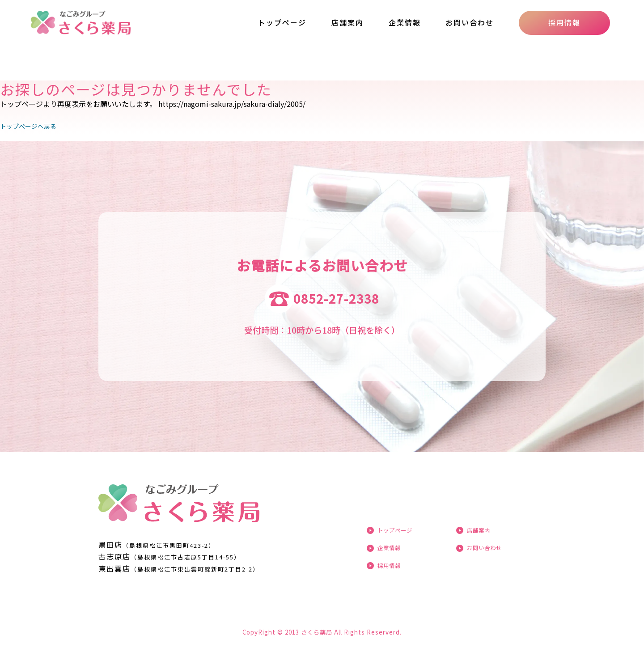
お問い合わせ (470, 22)
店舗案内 (347, 22)
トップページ (282, 22)
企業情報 (405, 22)
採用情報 (564, 22)
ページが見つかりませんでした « (100, 23)
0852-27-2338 (336, 299)
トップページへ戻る (32, 126)
